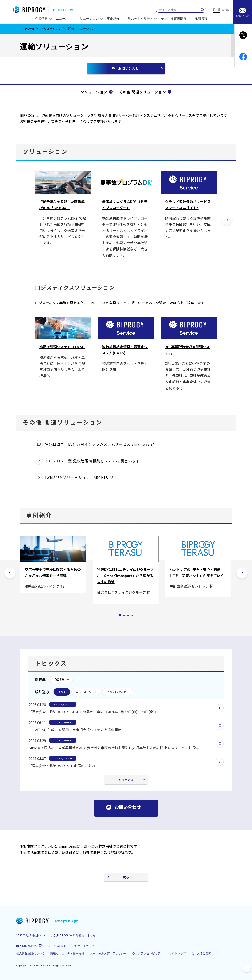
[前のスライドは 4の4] (10, 573)
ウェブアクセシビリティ (148, 953)
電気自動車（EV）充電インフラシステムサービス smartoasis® (100, 445)
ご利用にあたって (83, 946)
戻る (126, 877)
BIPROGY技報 (57, 946)
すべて (62, 692)
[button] (227, 219)
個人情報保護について (30, 953)
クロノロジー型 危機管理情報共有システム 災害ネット (93, 461)
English (226, 10)
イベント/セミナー (118, 692)
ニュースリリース (86, 692)
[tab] (120, 615)
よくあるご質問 (201, 953)
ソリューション (51, 29)
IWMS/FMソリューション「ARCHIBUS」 (81, 477)
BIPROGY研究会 (29, 946)
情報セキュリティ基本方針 (67, 953)
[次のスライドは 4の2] (242, 573)
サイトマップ (177, 953)
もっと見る (126, 780)
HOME (30, 29)
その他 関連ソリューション (143, 92)
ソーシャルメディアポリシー (108, 953)
